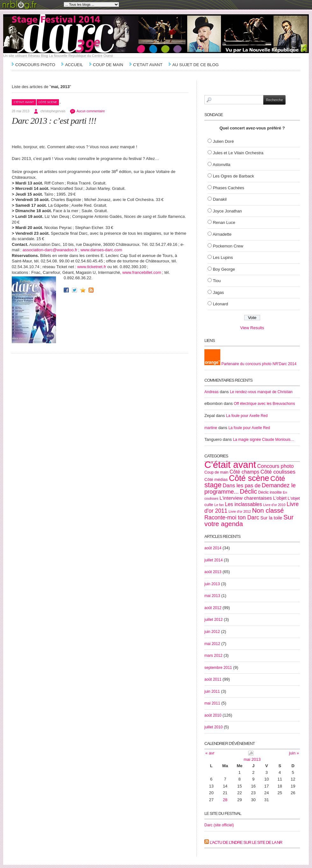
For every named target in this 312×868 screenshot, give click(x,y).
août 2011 (213, 679)
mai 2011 (212, 703)
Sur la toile (271, 518)
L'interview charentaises (246, 498)
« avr (210, 753)
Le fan (219, 505)
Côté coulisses (278, 472)
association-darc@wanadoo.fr (50, 250)
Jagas (219, 292)
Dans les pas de (242, 486)
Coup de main (108, 65)
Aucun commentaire (91, 111)
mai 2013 (212, 596)
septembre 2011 (218, 668)
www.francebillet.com (142, 272)
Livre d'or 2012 (240, 511)
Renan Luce (224, 222)
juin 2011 (212, 691)
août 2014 (213, 548)
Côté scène (48, 102)
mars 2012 (213, 656)
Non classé (268, 510)
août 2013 (213, 572)
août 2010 (213, 715)
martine (211, 428)
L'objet (280, 498)
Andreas (212, 392)
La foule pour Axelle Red (247, 416)
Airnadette (222, 234)
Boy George (224, 269)
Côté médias (216, 479)
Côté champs (244, 472)
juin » (294, 753)
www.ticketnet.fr (92, 267)
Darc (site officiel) (219, 825)
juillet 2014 (213, 560)
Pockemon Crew (228, 246)
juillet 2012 (213, 620)
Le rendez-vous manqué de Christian (261, 392)
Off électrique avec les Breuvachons (265, 404)
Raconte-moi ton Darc (232, 517)
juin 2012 (212, 632)
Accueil (74, 65)
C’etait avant (148, 65)
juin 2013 (212, 584)
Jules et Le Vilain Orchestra (238, 153)
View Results (252, 328)
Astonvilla (222, 165)
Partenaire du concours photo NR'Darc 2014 (250, 364)
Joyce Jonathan (227, 211)
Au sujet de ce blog (195, 65)
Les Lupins (223, 257)
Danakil (220, 199)
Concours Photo (35, 65)
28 (225, 800)
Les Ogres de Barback (234, 176)
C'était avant (24, 102)
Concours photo (276, 466)
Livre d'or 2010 (274, 505)
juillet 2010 (213, 727)
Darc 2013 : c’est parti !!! (54, 121)
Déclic (248, 491)
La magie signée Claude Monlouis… (264, 440)
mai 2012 (212, 644)
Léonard (221, 304)
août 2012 (213, 608)
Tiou (217, 281)
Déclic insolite (270, 492)
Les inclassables (243, 504)
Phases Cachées (229, 188)
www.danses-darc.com (101, 250)
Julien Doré (223, 141)
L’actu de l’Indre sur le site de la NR (246, 842)
